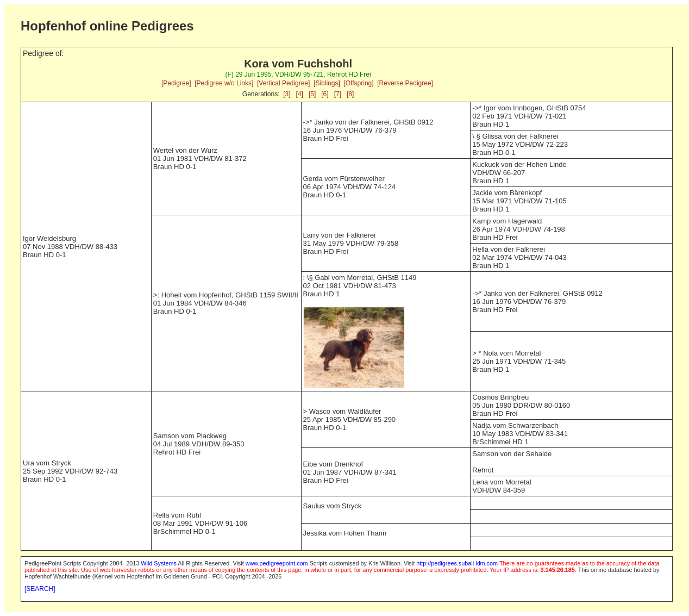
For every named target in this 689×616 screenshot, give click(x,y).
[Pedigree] (176, 83)
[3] (287, 94)
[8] (350, 94)
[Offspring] (358, 83)
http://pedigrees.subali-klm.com (457, 563)
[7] (338, 94)
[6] (325, 94)
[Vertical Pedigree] (283, 83)
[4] (300, 94)
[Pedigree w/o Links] (224, 83)
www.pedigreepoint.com (277, 563)
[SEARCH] (40, 589)
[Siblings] (327, 83)
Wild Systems (159, 563)
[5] (312, 94)
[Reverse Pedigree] (405, 83)
